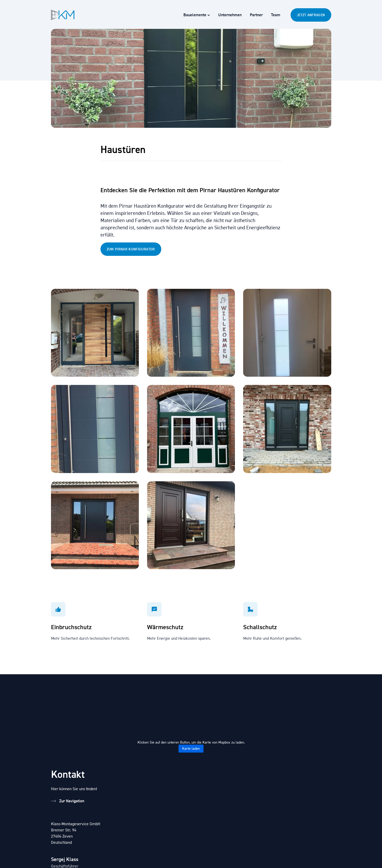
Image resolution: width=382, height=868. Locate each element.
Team (276, 15)
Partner (256, 15)
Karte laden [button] (191, 749)
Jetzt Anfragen (311, 15)
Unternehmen (230, 15)
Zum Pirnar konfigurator (131, 249)
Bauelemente (197, 15)
